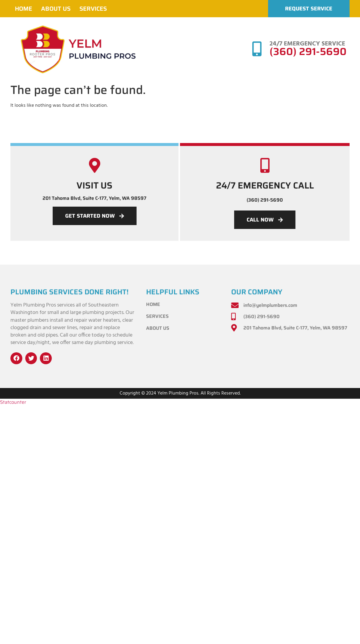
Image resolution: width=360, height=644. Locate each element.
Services (93, 9)
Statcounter (13, 402)
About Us (56, 9)
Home (24, 9)
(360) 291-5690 (308, 51)
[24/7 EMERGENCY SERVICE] (257, 49)
